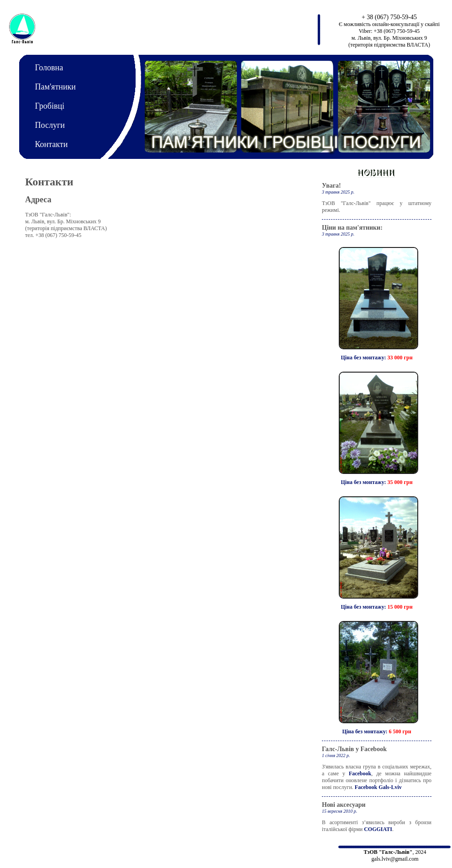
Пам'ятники (55, 87)
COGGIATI (378, 829)
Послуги (50, 125)
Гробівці (50, 106)
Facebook (360, 773)
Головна (49, 68)
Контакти (52, 144)
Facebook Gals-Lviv (378, 787)
